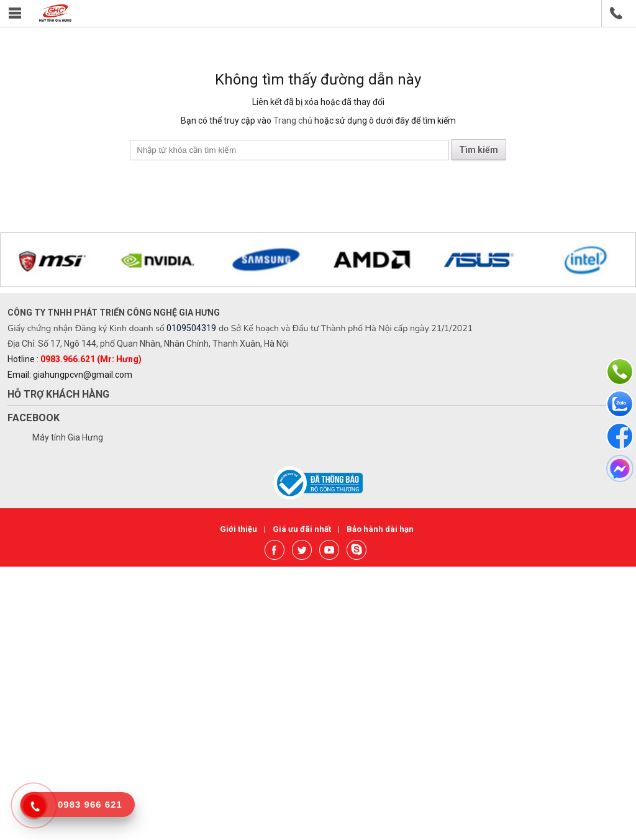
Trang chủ (293, 121)
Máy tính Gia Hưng (68, 437)
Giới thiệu (239, 529)
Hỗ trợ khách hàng (58, 394)
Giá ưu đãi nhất (303, 529)
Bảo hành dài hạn (380, 529)
